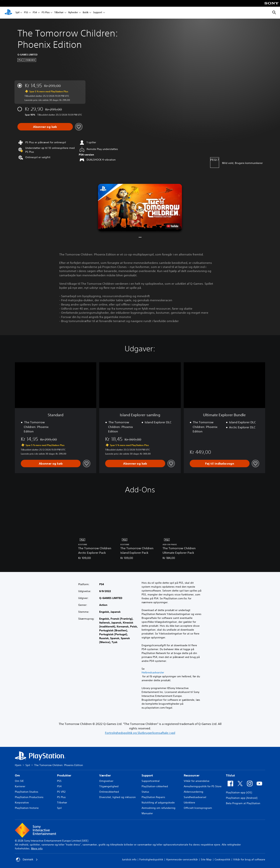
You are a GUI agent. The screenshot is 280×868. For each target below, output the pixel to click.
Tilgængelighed (109, 786)
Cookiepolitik (222, 859)
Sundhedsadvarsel (195, 797)
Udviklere (189, 803)
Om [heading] (17, 775)
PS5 (26, 13)
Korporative (22, 803)
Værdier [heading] (105, 775)
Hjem (18, 765)
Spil (17, 13)
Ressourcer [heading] (192, 775)
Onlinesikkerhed (109, 792)
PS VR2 (61, 792)
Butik (86, 13)
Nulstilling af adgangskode (158, 803)
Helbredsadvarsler (153, 672)
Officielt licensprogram (198, 808)
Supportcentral (151, 781)
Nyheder (73, 13)
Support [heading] (147, 775)
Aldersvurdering (194, 792)
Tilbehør (59, 13)
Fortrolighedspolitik (151, 859)
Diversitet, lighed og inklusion (117, 797)
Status (145, 792)
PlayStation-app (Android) (242, 798)
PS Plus (46, 13)
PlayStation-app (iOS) (239, 792)
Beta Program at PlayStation (243, 803)
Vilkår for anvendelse (197, 781)
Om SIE (19, 781)
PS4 (35, 13)
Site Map (206, 859)
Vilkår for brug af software (249, 859)
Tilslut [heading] (230, 775)
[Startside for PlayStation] (8, 13)
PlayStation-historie (27, 808)
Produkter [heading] (64, 775)
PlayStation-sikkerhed (155, 786)
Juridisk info (129, 859)
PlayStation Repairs (153, 797)
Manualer (147, 813)
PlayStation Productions (29, 797)
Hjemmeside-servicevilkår (182, 859)
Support (98, 13)
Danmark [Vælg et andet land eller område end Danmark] (27, 860)
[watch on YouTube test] (173, 226)
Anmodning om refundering (158, 808)
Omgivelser (106, 781)
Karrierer (20, 786)
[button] (140, 207)
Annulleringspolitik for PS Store (203, 786)
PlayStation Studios (27, 792)
